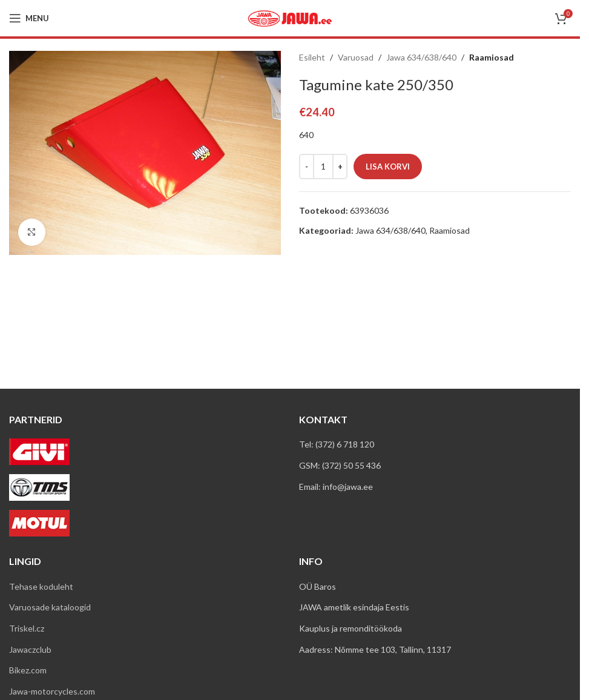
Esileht (312, 57)
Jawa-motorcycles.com (52, 691)
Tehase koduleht (41, 586)
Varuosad (356, 57)
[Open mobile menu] (29, 18)
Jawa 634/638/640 (421, 57)
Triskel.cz (27, 628)
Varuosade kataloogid (50, 607)
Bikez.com (28, 670)
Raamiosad (492, 57)
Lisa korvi (388, 167)
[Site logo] (290, 17)
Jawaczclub (30, 649)
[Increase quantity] (340, 167)
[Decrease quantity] (307, 167)
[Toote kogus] (323, 167)
